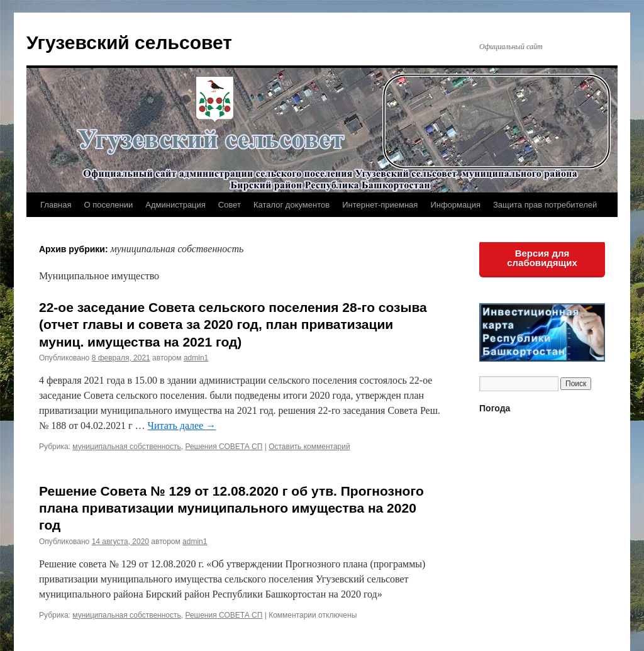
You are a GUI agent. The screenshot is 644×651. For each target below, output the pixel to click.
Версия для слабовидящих (542, 258)
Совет (230, 205)
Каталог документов (291, 205)
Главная (56, 205)
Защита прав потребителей (545, 205)
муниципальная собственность (126, 447)
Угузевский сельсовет (129, 42)
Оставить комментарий (309, 447)
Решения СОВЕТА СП (224, 447)
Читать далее (182, 426)
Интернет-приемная (380, 205)
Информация (455, 205)
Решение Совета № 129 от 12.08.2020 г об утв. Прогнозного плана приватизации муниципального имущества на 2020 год (231, 508)
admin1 (196, 358)
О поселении (108, 205)
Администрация (175, 205)
